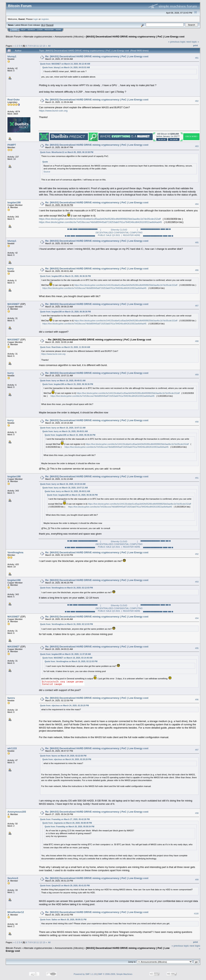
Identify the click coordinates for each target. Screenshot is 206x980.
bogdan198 (14, 202)
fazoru (11, 698)
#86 (197, 270)
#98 (197, 813)
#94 (197, 618)
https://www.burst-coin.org (53, 111)
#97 (197, 750)
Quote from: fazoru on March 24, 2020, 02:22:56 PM (63, 756)
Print (195, 45)
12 (41, 46)
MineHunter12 (16, 912)
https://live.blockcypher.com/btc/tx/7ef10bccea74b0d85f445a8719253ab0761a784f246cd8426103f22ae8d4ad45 (100, 222)
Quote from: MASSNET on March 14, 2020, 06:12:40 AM (65, 64)
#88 (197, 341)
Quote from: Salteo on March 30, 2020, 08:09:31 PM (63, 920)
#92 (197, 554)
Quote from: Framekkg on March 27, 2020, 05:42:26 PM (65, 819)
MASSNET (14, 304)
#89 (197, 375)
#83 (197, 146)
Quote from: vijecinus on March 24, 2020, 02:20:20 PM (64, 706)
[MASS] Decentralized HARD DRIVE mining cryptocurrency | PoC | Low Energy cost (135, 37)
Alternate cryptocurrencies (38, 37)
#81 (197, 58)
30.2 (43, 25)
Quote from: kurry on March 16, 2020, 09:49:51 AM (63, 381)
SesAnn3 (13, 878)
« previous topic (177, 42)
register (45, 19)
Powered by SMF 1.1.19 (85, 974)
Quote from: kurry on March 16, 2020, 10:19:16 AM (63, 484)
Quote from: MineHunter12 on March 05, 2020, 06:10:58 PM (67, 152)
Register (49, 30)
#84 (197, 204)
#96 (197, 700)
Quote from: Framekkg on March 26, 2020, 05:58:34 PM (70, 827)
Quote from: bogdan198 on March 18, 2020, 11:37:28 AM (65, 654)
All (49, 46)
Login (40, 30)
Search (31, 30)
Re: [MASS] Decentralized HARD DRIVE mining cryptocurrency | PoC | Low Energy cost (97, 56)
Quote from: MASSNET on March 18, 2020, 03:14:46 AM (67, 658)
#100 (196, 914)
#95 (197, 648)
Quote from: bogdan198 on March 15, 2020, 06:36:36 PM (65, 276)
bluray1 (12, 56)
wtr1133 (12, 748)
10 (34, 46)
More (58, 30)
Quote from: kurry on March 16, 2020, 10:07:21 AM (63, 428)
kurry (11, 269)
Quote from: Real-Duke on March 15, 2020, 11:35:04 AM (65, 347)
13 (44, 46)
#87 (197, 306)
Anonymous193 (17, 812)
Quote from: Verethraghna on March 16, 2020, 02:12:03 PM (67, 588)
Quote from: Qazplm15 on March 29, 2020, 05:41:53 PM (65, 886)
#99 (197, 880)
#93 (197, 582)
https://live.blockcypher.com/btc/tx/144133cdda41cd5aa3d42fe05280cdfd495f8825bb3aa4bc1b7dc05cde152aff (100, 219)
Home (14, 30)
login (36, 19)
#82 (197, 101)
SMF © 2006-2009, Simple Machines (115, 974)
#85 (197, 242)
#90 (197, 422)
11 (38, 46)
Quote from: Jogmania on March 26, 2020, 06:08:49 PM (67, 823)
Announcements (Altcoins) (69, 37)
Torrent (50, 25)
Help (23, 30)
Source (47, 172)
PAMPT (12, 145)
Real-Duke (14, 100)
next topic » (193, 42)
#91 (197, 478)
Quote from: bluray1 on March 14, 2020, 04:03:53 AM (66, 67)
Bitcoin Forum (13, 37)
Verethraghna (15, 552)
